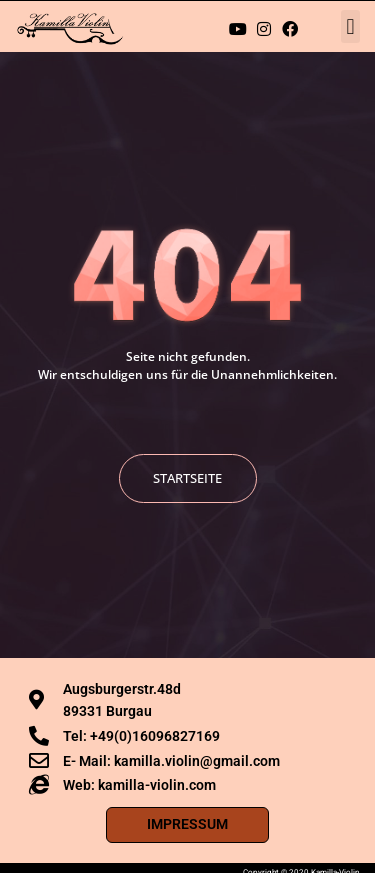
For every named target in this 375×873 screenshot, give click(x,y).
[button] (350, 26)
